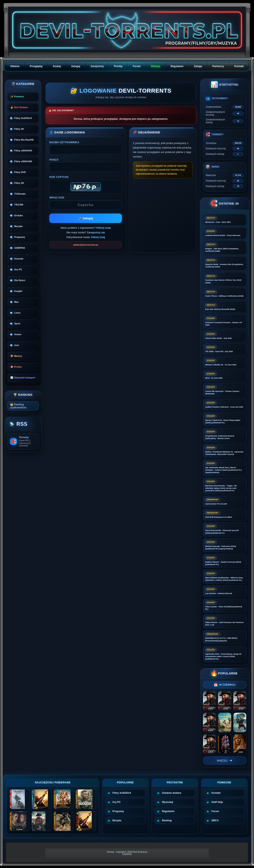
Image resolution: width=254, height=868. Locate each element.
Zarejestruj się (96, 232)
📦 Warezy (16, 356)
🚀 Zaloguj (86, 218)
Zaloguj (76, 66)
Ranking (167, 820)
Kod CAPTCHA (59, 177)
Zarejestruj (97, 66)
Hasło (54, 160)
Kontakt (239, 66)
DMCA (215, 820)
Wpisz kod (57, 198)
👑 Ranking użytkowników (18, 406)
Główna (15, 66)
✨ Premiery (17, 96)
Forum (137, 66)
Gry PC (117, 802)
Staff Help (217, 802)
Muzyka (117, 820)
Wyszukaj (167, 802)
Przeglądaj (36, 66)
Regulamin (177, 66)
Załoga (198, 66)
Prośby (118, 66)
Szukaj (57, 66)
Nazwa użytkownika (64, 142)
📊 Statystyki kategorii (23, 378)
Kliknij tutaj (104, 228)
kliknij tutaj (98, 237)
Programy (118, 811)
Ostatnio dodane (172, 793)
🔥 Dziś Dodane (19, 107)
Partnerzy (218, 66)
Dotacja (156, 66)
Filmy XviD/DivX (122, 793)
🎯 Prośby (16, 367)
